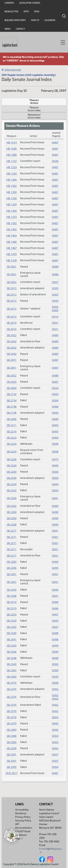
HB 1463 (12, 235)
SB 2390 (12, 748)
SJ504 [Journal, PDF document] (55, 400)
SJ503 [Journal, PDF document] (55, 717)
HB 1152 (12, 161)
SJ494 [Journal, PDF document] (55, 438)
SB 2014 (12, 317)
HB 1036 (12, 149)
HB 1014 (12, 142)
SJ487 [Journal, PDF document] (55, 142)
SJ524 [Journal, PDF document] (55, 388)
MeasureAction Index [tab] (34, 109)
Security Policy (23, 821)
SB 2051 (12, 360)
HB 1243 (12, 174)
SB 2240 (12, 472)
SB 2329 (12, 621)
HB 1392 (12, 223)
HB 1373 (12, 217)
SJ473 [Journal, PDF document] (55, 459)
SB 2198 (12, 407)
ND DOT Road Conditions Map (23, 835)
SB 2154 (12, 400)
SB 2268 (12, 525)
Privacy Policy (23, 817)
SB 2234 (12, 465)
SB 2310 (12, 602)
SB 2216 (12, 431)
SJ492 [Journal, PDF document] (55, 723)
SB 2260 (12, 498)
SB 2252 (12, 490)
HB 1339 (12, 204)
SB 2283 (12, 562)
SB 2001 (12, 267)
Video (8, 29)
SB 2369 (12, 677)
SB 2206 (12, 419)
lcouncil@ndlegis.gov (51, 850)
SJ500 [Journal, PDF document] (55, 664)
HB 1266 (12, 180)
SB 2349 (12, 664)
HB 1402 (12, 229)
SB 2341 (12, 639)
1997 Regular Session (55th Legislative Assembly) (29, 75)
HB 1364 (12, 211)
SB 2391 (12, 754)
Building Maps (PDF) (15, 20)
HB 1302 (12, 186)
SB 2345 (12, 646)
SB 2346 (12, 652)
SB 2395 (12, 767)
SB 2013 (12, 288)
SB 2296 (12, 568)
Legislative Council (30, 3)
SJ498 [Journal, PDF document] (55, 444)
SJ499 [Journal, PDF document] (55, 646)
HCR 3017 (12, 773)
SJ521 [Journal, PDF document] (55, 329)
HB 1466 (12, 242)
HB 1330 (12, 192)
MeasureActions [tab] (34, 102)
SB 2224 (12, 444)
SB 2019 (12, 323)
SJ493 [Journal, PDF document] (55, 394)
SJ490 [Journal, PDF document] (55, 419)
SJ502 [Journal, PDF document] (55, 689)
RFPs (26, 12)
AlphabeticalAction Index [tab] (34, 116)
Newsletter (11, 12)
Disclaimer (21, 813)
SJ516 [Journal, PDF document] (55, 317)
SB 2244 (12, 484)
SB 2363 (12, 670)
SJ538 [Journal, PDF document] (55, 161)
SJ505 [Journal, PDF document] (55, 288)
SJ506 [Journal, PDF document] (55, 301)
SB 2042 (12, 341)
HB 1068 (12, 155)
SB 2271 (12, 531)
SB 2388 (12, 736)
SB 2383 (12, 730)
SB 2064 (12, 388)
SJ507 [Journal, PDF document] (55, 282)
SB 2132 (12, 394)
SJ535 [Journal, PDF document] (55, 677)
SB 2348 (12, 658)
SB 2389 (12, 742)
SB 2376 (12, 689)
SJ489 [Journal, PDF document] (55, 335)
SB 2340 (12, 633)
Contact (20, 29)
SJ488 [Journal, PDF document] (55, 267)
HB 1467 (12, 248)
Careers (9, 3)
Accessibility (22, 810)
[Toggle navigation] (61, 42)
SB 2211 (12, 425)
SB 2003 (12, 282)
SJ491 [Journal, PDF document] (55, 498)
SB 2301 (12, 574)
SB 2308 (12, 596)
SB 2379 (12, 723)
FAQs (37, 12)
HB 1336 (12, 198)
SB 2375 (12, 683)
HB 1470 (12, 254)
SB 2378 (12, 717)
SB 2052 (12, 375)
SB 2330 (12, 627)
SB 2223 (12, 438)
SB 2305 (12, 590)
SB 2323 (12, 614)
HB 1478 (12, 260)
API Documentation (24, 826)
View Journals (11, 70)
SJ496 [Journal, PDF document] (55, 590)
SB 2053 (12, 382)
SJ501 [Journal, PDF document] (55, 323)
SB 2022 (12, 335)
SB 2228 (12, 459)
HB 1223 (12, 167)
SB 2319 (12, 608)
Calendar (50, 20)
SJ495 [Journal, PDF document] (55, 525)
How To (35, 20)
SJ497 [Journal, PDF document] (55, 614)
